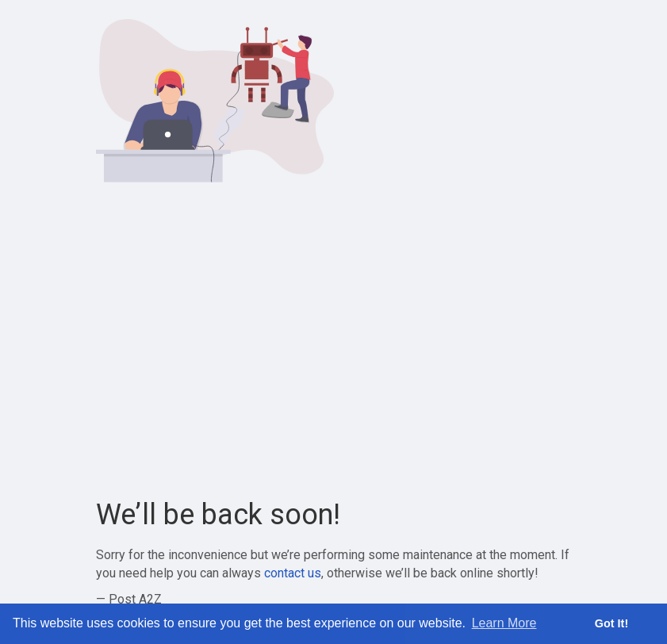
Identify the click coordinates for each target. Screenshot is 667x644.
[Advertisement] (334, 341)
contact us (293, 573)
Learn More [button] (504, 623)
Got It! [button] (611, 623)
